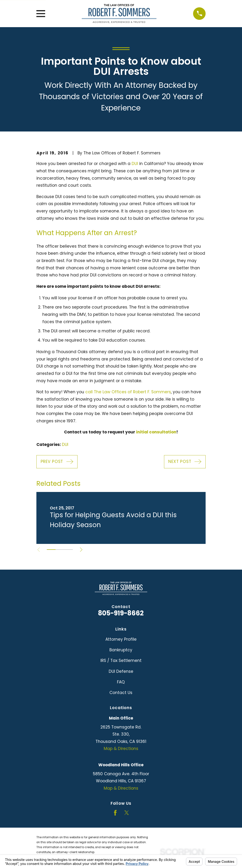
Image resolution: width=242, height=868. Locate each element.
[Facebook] (115, 813)
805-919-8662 (121, 613)
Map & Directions (121, 749)
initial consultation (156, 432)
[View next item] (82, 550)
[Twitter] (127, 813)
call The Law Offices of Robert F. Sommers (128, 392)
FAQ (121, 682)
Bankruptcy (121, 650)
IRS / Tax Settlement (121, 661)
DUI (135, 164)
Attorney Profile (121, 639)
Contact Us (121, 693)
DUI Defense (121, 671)
